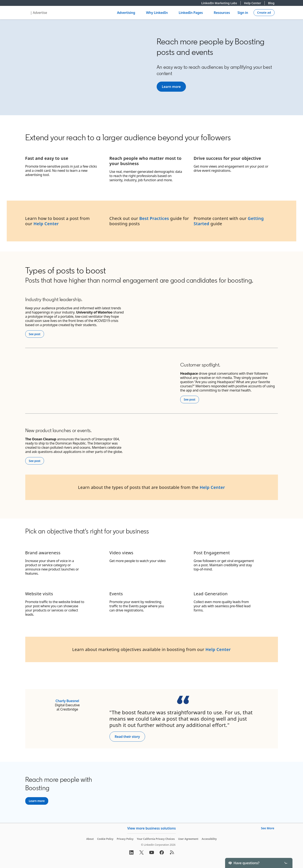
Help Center (254, 3)
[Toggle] (286, 863)
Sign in (243, 13)
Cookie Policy (105, 839)
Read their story (127, 737)
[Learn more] (171, 87)
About (90, 839)
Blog (271, 3)
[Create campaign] (264, 13)
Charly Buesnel (67, 701)
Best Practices (154, 218)
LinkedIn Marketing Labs (221, 3)
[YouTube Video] (88, 67)
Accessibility (209, 839)
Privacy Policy (125, 839)
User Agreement (188, 839)
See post (36, 334)
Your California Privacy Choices (156, 839)
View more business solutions (151, 828)
